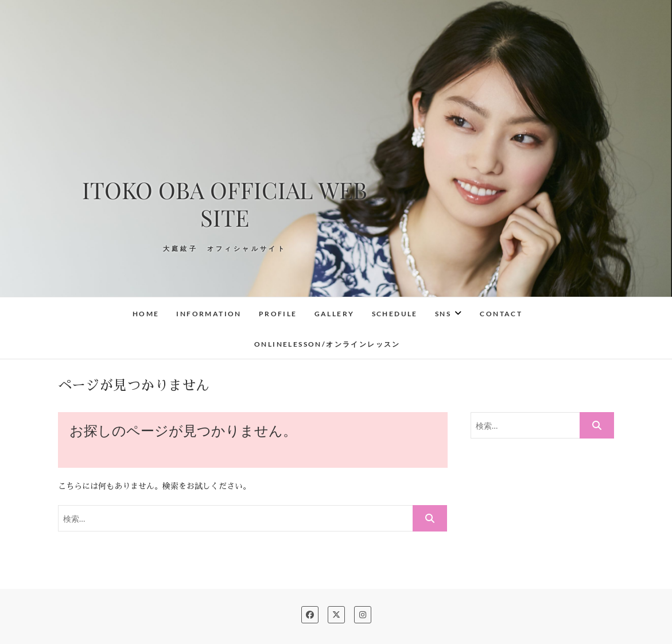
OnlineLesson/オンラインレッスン (327, 344)
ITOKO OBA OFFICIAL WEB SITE (225, 204)
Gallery (335, 314)
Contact (501, 314)
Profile (278, 314)
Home (146, 314)
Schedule (395, 314)
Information (209, 314)
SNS (443, 314)
